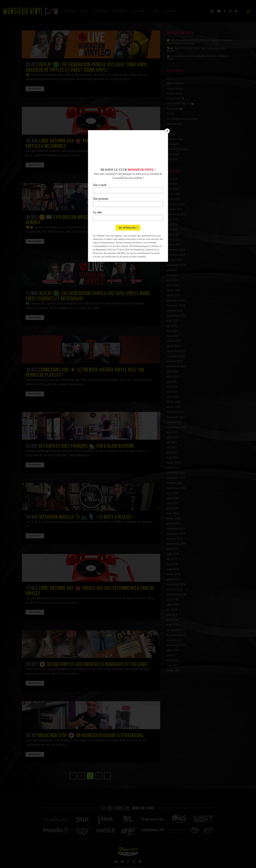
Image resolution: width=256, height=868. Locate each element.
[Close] (167, 131)
